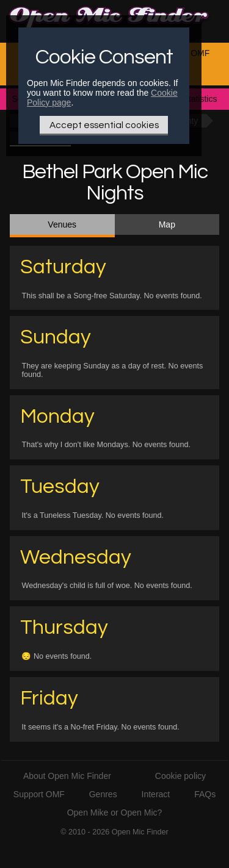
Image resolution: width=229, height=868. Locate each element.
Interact (156, 794)
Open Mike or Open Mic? (115, 812)
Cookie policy (180, 776)
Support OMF (39, 794)
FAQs (205, 794)
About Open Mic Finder (67, 776)
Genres (103, 794)
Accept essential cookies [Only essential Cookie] (104, 125)
